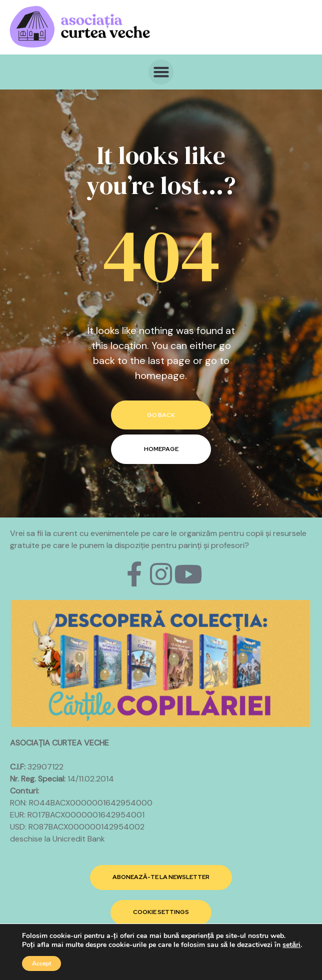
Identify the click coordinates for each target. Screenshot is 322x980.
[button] (161, 72)
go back (161, 415)
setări (291, 945)
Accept (41, 963)
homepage (161, 449)
